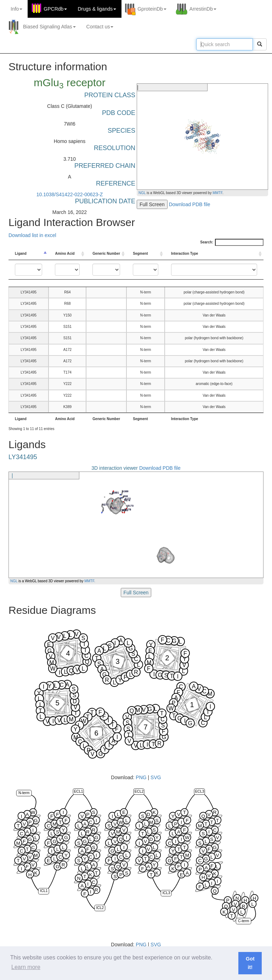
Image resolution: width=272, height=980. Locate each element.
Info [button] (16, 9)
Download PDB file (190, 204)
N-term (24, 793)
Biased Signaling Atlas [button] (49, 27)
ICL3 (166, 893)
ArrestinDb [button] (203, 9)
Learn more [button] (26, 967)
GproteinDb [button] (152, 9)
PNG (141, 777)
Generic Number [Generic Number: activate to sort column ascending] (106, 254)
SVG (156, 777)
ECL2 (139, 791)
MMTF (217, 193)
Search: (232, 242)
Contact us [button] (100, 27)
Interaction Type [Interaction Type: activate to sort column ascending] (185, 254)
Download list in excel (32, 235)
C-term (243, 921)
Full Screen (152, 204)
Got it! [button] (250, 963)
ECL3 (200, 791)
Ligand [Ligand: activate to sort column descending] (21, 254)
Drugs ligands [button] (97, 9)
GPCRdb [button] (55, 9)
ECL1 (79, 791)
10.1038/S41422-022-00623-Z (70, 194)
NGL (142, 193)
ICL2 (100, 908)
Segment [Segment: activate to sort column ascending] (140, 254)
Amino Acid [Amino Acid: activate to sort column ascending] (65, 254)
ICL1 (44, 891)
